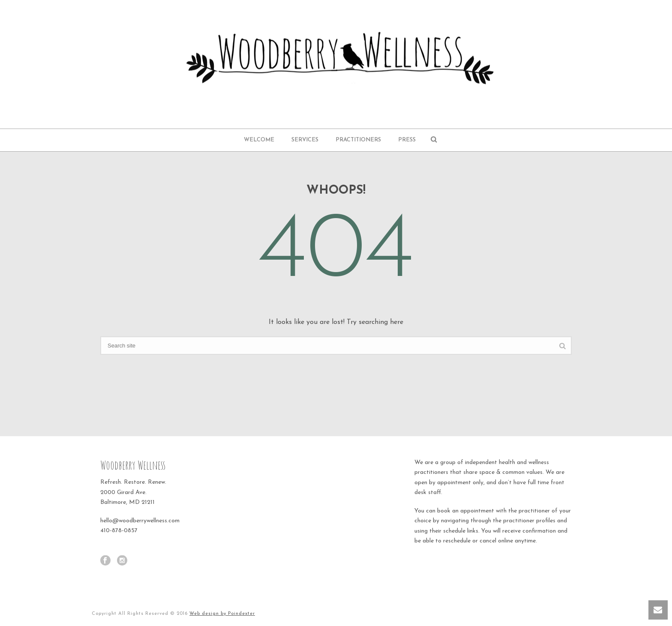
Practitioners (358, 140)
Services (305, 140)
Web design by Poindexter (222, 614)
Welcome (259, 140)
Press (407, 140)
